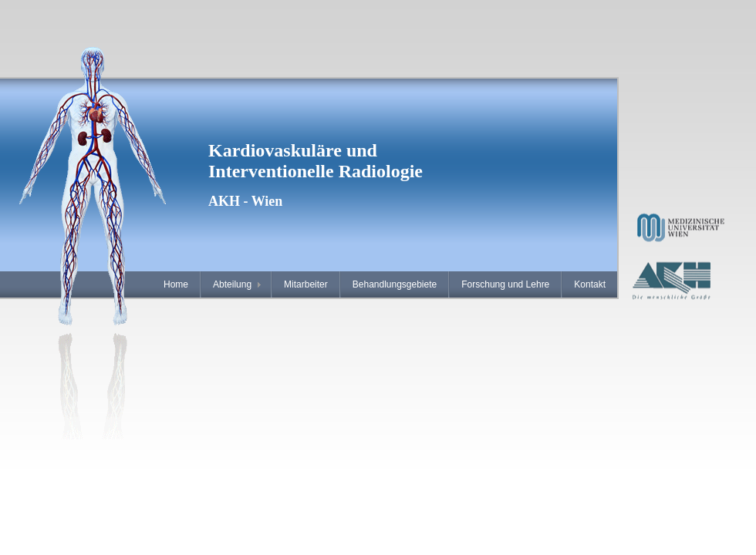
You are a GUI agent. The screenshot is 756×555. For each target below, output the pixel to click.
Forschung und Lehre (505, 284)
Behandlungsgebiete (395, 284)
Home (176, 284)
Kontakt (590, 284)
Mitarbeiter (306, 284)
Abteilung (232, 284)
